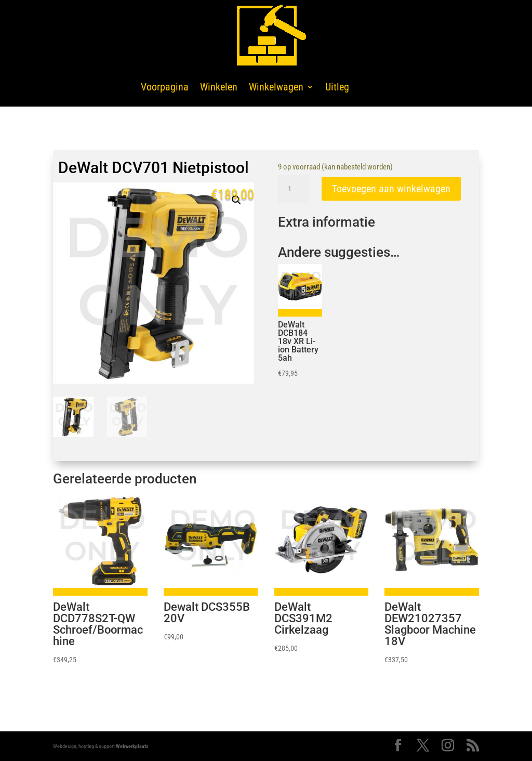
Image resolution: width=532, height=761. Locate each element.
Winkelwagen (276, 87)
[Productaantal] (294, 189)
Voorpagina (165, 87)
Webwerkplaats (132, 746)
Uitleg (337, 87)
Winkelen (219, 87)
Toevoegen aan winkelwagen (391, 189)
